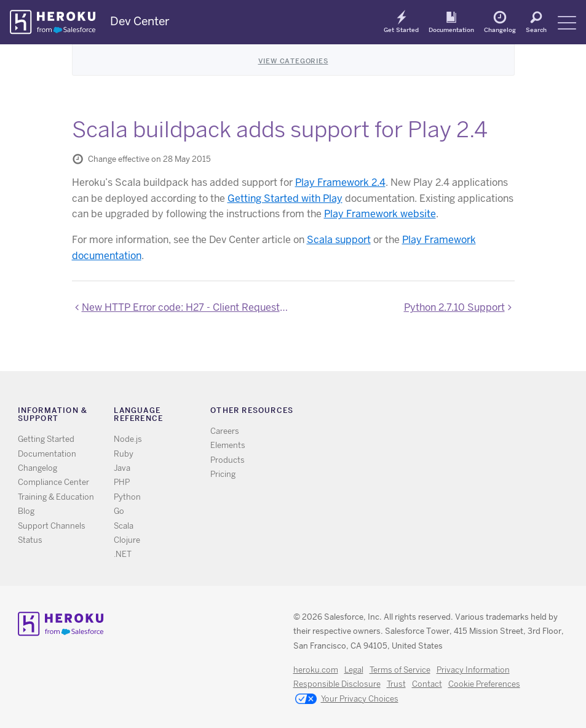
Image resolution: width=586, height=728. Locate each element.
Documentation (451, 30)
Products (228, 460)
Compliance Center (53, 482)
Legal (354, 670)
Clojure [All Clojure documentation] (127, 540)
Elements (228, 445)
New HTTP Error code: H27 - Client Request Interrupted (185, 307)
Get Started (401, 30)
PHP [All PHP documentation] (122, 482)
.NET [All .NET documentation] (123, 554)
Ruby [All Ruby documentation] (124, 454)
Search (536, 30)
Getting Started (46, 439)
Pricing (223, 474)
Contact (427, 684)
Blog (26, 511)
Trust (396, 684)
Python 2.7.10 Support (454, 307)
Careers (225, 431)
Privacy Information (473, 670)
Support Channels (52, 526)
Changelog (500, 30)
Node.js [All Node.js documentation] (128, 439)
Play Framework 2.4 (340, 182)
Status (30, 540)
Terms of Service (400, 670)
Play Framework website (380, 214)
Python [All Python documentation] (127, 497)
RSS (410, 413)
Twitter (428, 413)
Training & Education (56, 497)
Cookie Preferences (484, 684)
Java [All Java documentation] (122, 468)
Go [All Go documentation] (119, 511)
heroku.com (316, 670)
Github (445, 413)
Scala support (339, 240)
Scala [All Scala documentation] (124, 526)
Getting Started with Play (285, 198)
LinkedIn (463, 413)
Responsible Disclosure (337, 684)
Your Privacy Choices (347, 700)
